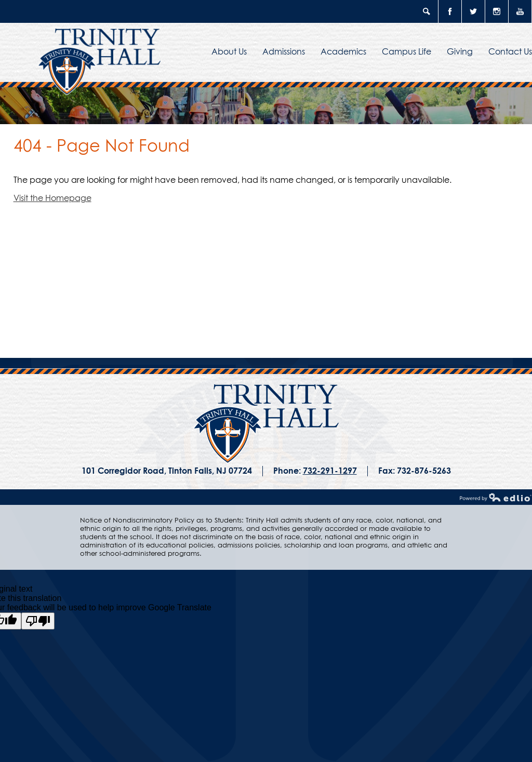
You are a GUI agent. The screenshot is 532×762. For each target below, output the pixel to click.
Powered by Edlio (496, 497)
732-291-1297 (330, 471)
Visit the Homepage (52, 198)
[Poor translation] (38, 621)
